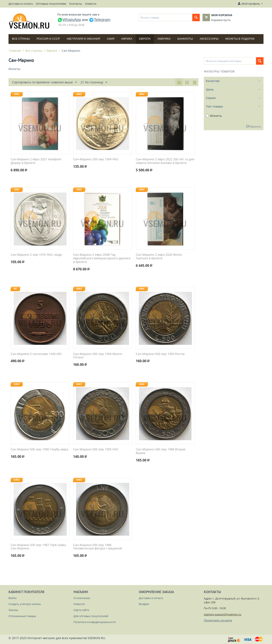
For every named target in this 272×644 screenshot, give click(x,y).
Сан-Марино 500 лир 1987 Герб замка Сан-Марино (38, 547)
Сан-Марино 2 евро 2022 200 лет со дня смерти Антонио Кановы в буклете (165, 161)
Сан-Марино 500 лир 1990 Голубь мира (39, 449)
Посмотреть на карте (218, 620)
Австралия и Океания (84, 39)
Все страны (21, 39)
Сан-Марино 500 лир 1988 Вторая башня (161, 451)
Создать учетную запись (25, 604)
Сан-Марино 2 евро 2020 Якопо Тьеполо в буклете (159, 257)
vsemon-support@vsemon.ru (222, 614)
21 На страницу (94, 82)
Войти (13, 598)
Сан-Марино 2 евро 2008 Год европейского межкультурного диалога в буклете (102, 258)
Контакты (76, 4)
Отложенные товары (22, 616)
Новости (91, 4)
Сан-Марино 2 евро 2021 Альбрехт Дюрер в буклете (36, 161)
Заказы (13, 610)
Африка (127, 39)
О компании (82, 598)
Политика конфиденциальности (95, 622)
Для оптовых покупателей (91, 616)
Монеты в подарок (240, 39)
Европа (145, 39)
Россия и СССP (48, 39)
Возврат (144, 604)
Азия (111, 39)
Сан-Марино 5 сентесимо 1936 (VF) (36, 354)
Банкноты (185, 39)
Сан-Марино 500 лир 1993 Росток (160, 354)
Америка (164, 39)
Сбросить (255, 126)
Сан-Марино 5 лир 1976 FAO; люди (36, 255)
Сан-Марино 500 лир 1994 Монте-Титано (98, 356)
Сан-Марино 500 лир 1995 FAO (96, 449)
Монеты (214, 116)
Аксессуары (209, 39)
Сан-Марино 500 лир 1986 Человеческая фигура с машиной (98, 547)
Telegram (100, 20)
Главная (15, 51)
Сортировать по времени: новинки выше (44, 82)
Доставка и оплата (21, 4)
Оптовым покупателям (51, 4)
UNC (17, 94)
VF (15, 289)
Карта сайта (81, 610)
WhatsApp (69, 20)
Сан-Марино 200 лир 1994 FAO (96, 159)
